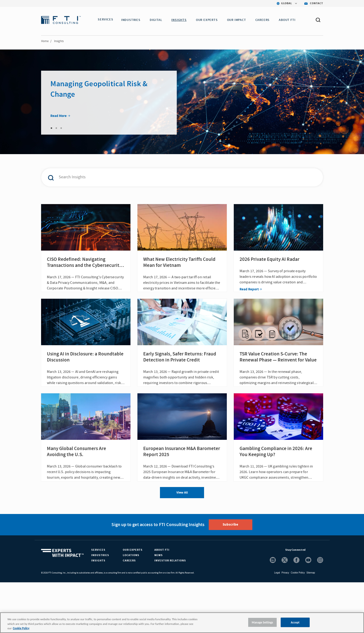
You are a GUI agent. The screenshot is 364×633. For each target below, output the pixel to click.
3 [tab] (61, 128)
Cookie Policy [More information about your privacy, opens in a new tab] (21, 628)
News (159, 606)
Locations (131, 606)
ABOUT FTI (288, 20)
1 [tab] (52, 128)
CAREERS (264, 20)
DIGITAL (157, 20)
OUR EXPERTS (208, 20)
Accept (295, 622)
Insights (98, 611)
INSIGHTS (180, 20)
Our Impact (238, 20)
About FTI (162, 601)
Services (98, 601)
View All (182, 543)
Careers (129, 611)
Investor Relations (170, 611)
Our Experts (133, 601)
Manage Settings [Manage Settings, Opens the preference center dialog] (263, 622)
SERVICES (105, 20)
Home (45, 41)
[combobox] (172, 177)
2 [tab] (56, 128)
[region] (182, 623)
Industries (100, 606)
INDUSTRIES (132, 20)
